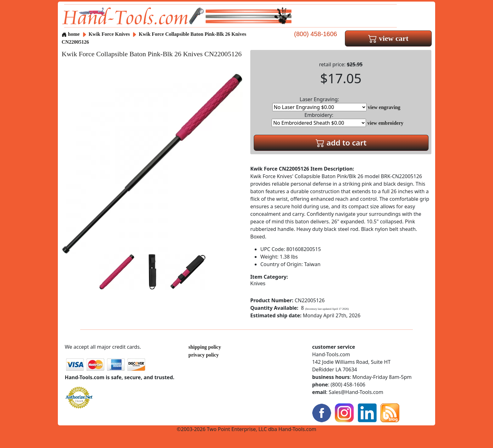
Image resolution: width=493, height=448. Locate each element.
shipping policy (205, 347)
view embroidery (385, 123)
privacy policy (203, 355)
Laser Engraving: (319, 104)
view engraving (384, 107)
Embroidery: (319, 119)
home (71, 34)
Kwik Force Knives (109, 34)
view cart (388, 38)
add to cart (341, 142)
